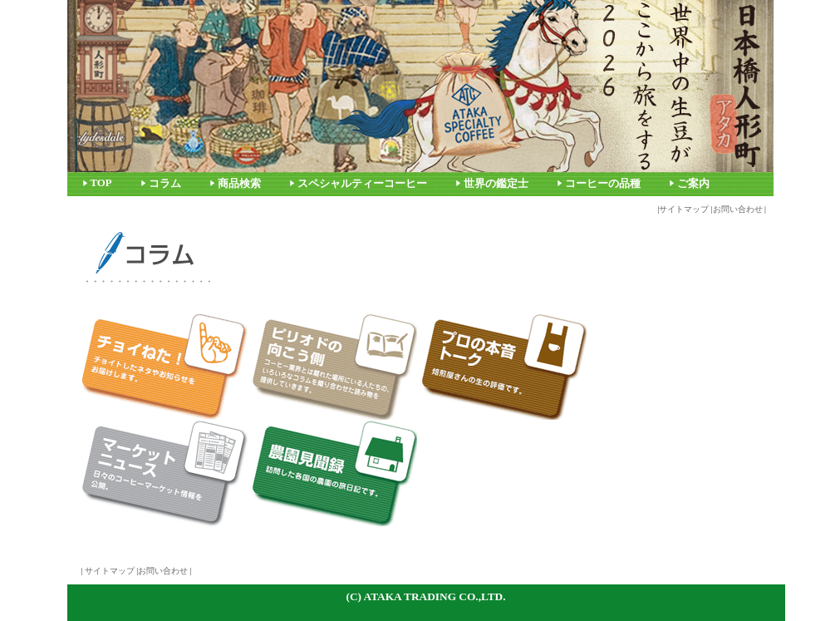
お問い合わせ (738, 209)
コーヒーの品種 (603, 184)
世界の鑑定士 (496, 184)
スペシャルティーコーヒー (362, 184)
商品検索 (239, 184)
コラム (165, 184)
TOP (101, 183)
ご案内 (693, 184)
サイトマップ (684, 209)
